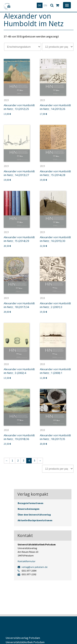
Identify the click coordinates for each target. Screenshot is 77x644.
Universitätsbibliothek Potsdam (25, 642)
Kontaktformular (26, 561)
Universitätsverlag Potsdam (23, 638)
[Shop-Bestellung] (23, 47)
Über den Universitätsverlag (34, 515)
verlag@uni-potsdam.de (33, 567)
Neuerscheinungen (29, 509)
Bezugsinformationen (30, 503)
